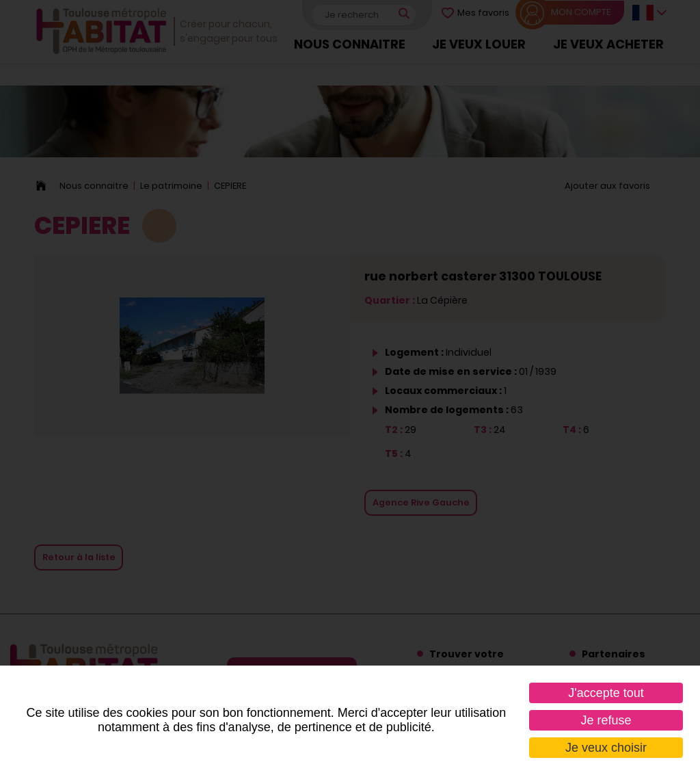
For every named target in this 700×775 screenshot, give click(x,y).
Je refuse (606, 720)
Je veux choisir (606, 748)
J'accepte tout (606, 693)
